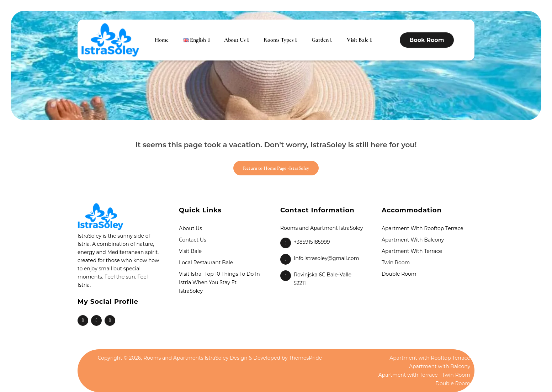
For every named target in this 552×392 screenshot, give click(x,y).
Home (162, 40)
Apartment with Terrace (412, 251)
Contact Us (193, 240)
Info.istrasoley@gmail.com (327, 258)
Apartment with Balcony (413, 240)
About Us (235, 40)
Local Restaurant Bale (206, 263)
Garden (320, 40)
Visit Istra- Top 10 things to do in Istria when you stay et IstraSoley (219, 282)
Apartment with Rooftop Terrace (423, 228)
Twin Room (396, 263)
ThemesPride (305, 358)
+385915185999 (312, 242)
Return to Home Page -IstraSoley (271, 166)
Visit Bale (358, 40)
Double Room (399, 274)
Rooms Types (278, 40)
